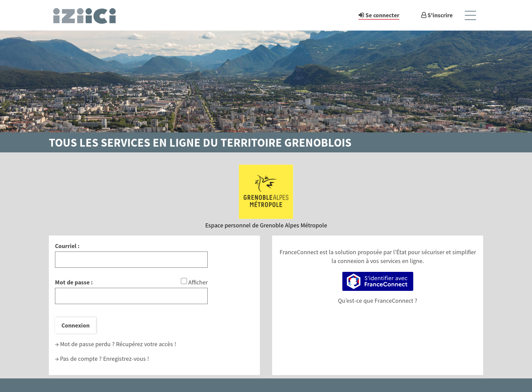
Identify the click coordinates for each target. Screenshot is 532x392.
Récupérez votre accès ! (146, 344)
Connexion (75, 325)
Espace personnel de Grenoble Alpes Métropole (266, 225)
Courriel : (67, 246)
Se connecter (382, 15)
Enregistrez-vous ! (126, 359)
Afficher (198, 282)
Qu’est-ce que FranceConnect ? (378, 301)
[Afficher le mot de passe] (184, 281)
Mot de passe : (74, 282)
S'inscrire (440, 15)
